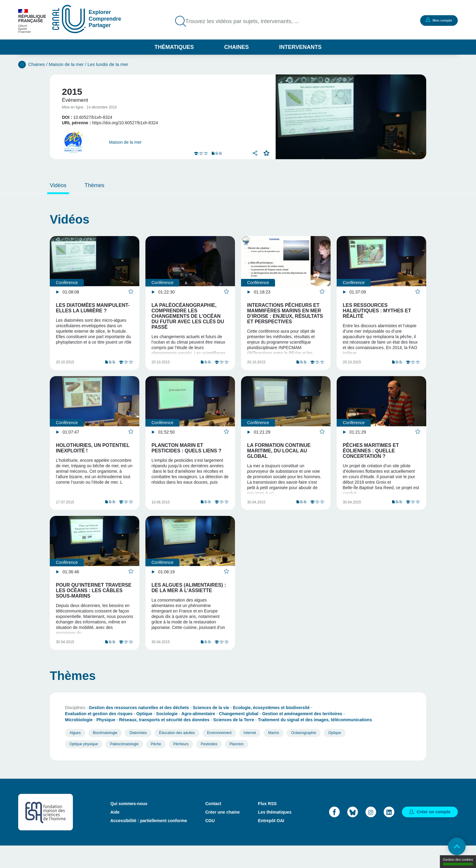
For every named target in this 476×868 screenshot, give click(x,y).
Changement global (239, 736)
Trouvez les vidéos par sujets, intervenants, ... (247, 21)
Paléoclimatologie (124, 766)
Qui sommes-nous (129, 826)
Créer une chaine (223, 834)
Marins (274, 755)
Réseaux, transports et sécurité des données (164, 742)
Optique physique (84, 766)
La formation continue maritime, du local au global (279, 458)
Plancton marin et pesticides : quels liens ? (186, 455)
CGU (210, 843)
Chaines (236, 47)
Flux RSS (267, 826)
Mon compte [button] (438, 20)
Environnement (219, 755)
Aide (115, 834)
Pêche (156, 766)
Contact (213, 826)
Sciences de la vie (211, 730)
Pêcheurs (181, 766)
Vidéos (58, 185)
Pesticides (209, 766)
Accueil (22, 65)
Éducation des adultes (177, 755)
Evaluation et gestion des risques (99, 736)
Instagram (371, 834)
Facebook (334, 834)
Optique (144, 736)
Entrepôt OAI (271, 843)
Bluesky (353, 834)
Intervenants (301, 47)
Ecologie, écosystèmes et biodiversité (271, 730)
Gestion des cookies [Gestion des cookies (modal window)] (458, 861)
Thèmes (95, 185)
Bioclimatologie (105, 755)
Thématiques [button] (174, 47)
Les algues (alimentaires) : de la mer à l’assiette (189, 603)
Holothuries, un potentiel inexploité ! (93, 455)
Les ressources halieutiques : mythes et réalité (377, 311)
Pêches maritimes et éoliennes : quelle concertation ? (371, 458)
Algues (75, 755)
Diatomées (138, 755)
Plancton (237, 766)
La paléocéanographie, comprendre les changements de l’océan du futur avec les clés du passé (188, 316)
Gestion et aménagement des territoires (302, 736)
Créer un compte (434, 834)
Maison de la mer (66, 64)
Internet (250, 755)
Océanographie (304, 755)
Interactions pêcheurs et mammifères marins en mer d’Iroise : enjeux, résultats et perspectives (285, 313)
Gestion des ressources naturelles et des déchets (139, 730)
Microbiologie (79, 742)
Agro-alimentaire (198, 736)
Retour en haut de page (455, 847)
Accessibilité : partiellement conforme (149, 843)
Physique (106, 742)
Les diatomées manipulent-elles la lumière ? (93, 308)
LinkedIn (389, 834)
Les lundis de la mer (108, 64)
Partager (255, 153)
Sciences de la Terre (234, 742)
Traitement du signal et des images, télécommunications (315, 742)
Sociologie (167, 736)
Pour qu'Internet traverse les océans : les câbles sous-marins (94, 605)
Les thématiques (275, 834)
